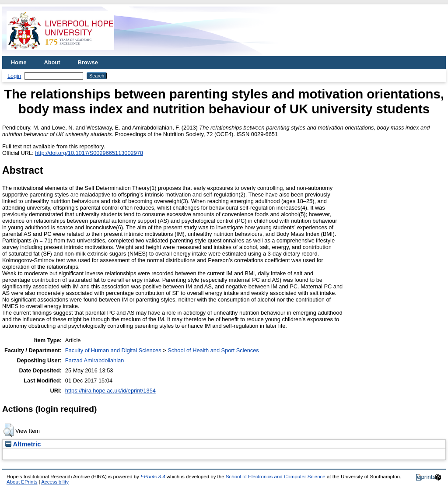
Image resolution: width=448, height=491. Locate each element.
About (52, 62)
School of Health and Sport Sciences (213, 350)
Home (19, 62)
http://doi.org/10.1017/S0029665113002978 (89, 153)
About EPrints (22, 482)
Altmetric (23, 444)
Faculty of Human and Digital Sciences (113, 350)
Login (14, 76)
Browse (88, 62)
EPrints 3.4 (153, 477)
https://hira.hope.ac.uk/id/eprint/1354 (110, 391)
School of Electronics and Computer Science (276, 477)
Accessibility (55, 482)
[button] (9, 430)
